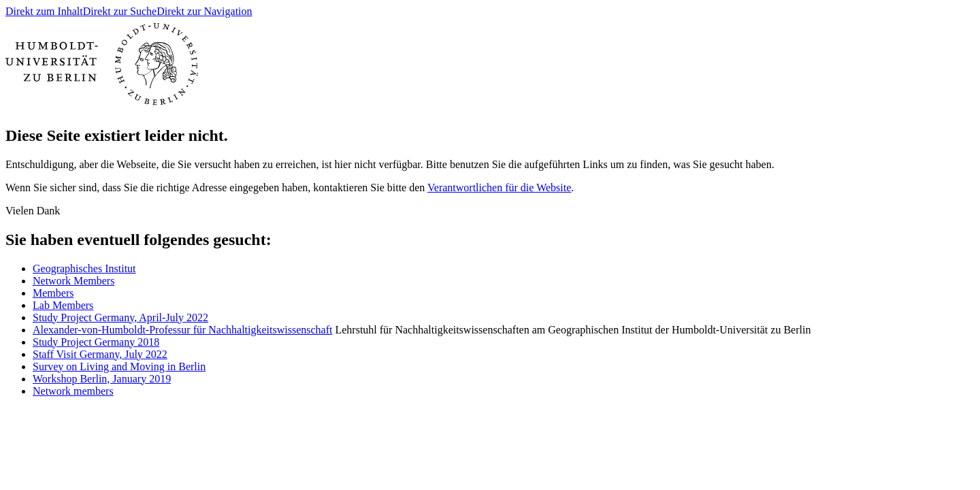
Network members (73, 391)
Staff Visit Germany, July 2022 (100, 354)
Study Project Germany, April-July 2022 (120, 317)
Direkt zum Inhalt (44, 11)
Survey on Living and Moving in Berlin (119, 366)
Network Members (73, 281)
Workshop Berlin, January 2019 (102, 379)
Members (53, 293)
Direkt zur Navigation (204, 11)
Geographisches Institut (84, 268)
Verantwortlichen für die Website (499, 187)
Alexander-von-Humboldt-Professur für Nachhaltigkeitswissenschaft (182, 330)
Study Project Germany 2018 (96, 342)
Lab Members (63, 305)
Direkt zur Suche (120, 11)
